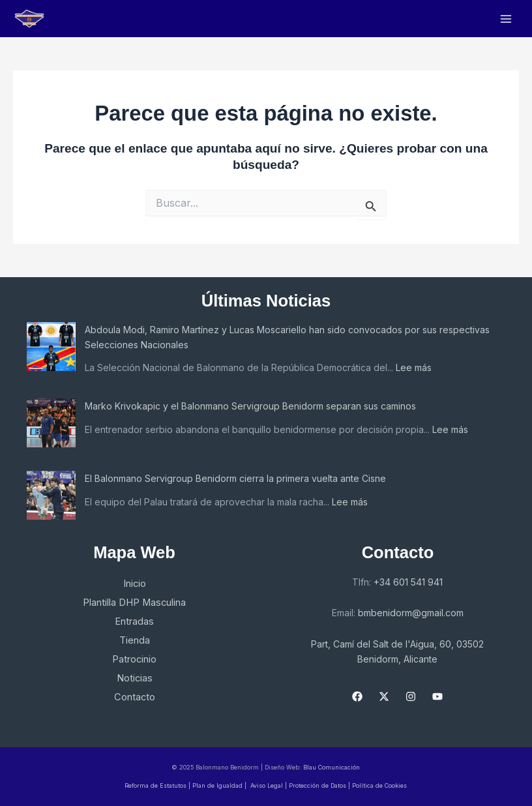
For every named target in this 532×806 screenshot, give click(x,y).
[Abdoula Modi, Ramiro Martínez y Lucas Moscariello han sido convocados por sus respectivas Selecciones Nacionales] (51, 347)
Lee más (414, 367)
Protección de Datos (318, 785)
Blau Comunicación (332, 767)
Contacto (135, 697)
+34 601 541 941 (408, 582)
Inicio (135, 584)
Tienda (135, 640)
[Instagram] (411, 696)
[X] (384, 696)
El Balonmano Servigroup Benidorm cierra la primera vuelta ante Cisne (235, 478)
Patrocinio (134, 659)
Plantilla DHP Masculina (134, 603)
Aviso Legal (267, 785)
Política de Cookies (379, 785)
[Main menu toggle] (506, 19)
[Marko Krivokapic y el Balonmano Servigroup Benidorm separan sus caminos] (51, 423)
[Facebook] (357, 696)
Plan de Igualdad (217, 785)
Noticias (135, 678)
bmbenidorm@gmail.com (411, 613)
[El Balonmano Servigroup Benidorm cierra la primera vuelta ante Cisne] (51, 495)
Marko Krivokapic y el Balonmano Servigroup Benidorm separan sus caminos (250, 406)
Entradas (134, 621)
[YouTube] (437, 696)
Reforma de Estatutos (155, 785)
